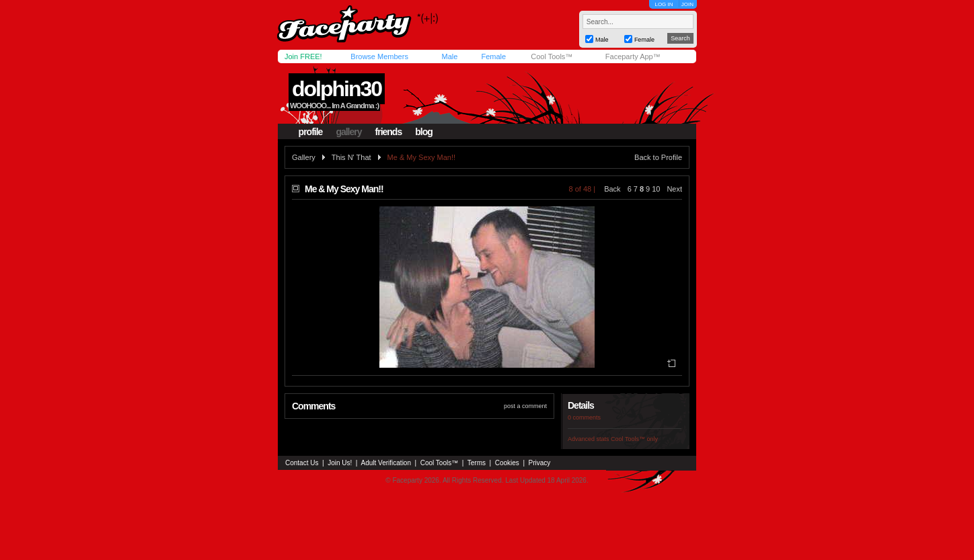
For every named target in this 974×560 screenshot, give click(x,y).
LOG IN (664, 4)
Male (449, 56)
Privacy (540, 463)
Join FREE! (303, 56)
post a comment (525, 406)
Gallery (304, 157)
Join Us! (340, 463)
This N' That (351, 157)
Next (674, 189)
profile (311, 132)
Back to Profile (658, 157)
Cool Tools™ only (634, 439)
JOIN (687, 4)
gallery (348, 132)
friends (389, 132)
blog (424, 132)
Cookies (507, 463)
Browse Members (379, 56)
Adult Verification (386, 463)
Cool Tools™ (552, 56)
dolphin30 (337, 89)
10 (656, 189)
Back (612, 189)
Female (493, 56)
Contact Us (302, 463)
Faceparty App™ (633, 56)
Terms (477, 463)
